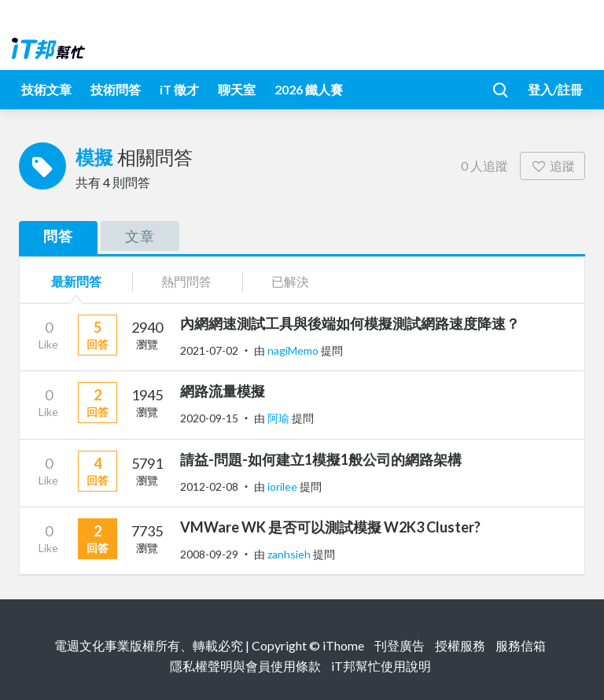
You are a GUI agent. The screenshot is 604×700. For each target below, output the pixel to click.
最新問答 (76, 281)
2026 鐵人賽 (309, 89)
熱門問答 (186, 281)
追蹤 (552, 166)
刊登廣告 (400, 645)
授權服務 (460, 645)
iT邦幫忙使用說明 (381, 666)
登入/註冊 (555, 89)
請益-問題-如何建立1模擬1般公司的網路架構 (321, 459)
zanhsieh (290, 554)
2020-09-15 (209, 418)
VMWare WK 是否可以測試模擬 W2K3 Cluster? (330, 527)
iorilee (284, 486)
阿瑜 (280, 418)
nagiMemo (294, 350)
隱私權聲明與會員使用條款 (245, 666)
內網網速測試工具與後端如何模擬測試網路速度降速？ (350, 323)
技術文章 (46, 89)
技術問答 (116, 89)
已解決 (290, 281)
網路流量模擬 (223, 391)
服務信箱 (521, 645)
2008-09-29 (209, 554)
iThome (343, 645)
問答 (58, 236)
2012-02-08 (209, 486)
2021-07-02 (209, 350)
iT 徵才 (179, 89)
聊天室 (237, 89)
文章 (140, 236)
